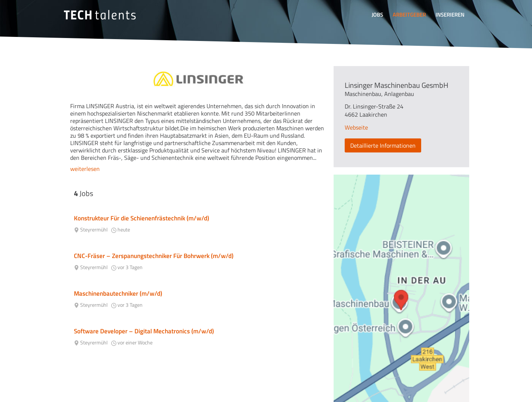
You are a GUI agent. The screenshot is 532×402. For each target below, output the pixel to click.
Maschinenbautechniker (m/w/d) (118, 293)
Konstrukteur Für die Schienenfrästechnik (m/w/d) (141, 218)
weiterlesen (85, 169)
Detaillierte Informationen (383, 145)
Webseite (356, 127)
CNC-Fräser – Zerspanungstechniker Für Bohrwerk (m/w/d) (154, 256)
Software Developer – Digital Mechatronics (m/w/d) (144, 331)
